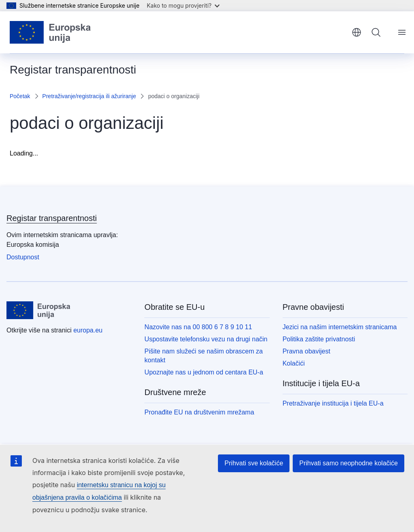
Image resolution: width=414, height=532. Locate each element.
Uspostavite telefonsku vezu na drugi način (206, 339)
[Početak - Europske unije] (51, 32)
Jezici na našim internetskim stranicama (340, 327)
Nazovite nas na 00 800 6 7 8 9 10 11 (198, 327)
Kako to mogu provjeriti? (183, 5)
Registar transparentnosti (52, 218)
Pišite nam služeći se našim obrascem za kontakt (204, 356)
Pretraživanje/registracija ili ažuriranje (89, 96)
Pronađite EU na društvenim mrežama (199, 412)
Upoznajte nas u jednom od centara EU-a (204, 372)
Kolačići (294, 363)
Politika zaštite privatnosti (319, 339)
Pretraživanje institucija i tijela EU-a (333, 403)
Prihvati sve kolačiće (254, 463)
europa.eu (88, 330)
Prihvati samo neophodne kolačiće (349, 463)
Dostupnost (23, 257)
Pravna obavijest (306, 351)
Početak (20, 96)
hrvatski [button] (357, 32)
